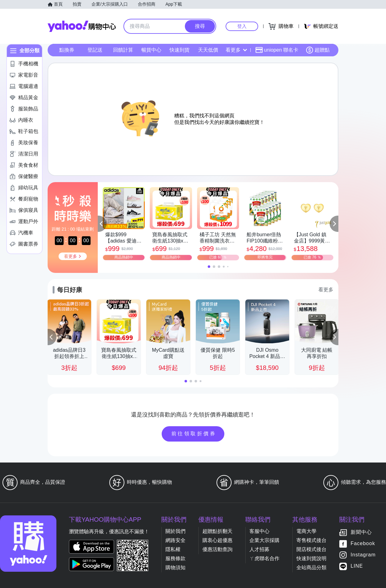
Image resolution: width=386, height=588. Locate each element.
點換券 (67, 50)
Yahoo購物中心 (82, 26)
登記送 (95, 50)
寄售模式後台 (311, 540)
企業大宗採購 (264, 540)
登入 (242, 26)
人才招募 (259, 549)
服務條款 (175, 558)
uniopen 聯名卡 (277, 50)
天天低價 (208, 50)
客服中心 (259, 531)
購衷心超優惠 (217, 540)
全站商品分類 (311, 568)
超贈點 (318, 50)
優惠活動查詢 (217, 549)
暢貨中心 (151, 50)
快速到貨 (180, 50)
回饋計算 (123, 50)
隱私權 (173, 549)
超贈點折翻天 (217, 531)
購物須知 (175, 568)
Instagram (363, 555)
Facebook (363, 544)
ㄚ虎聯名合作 (264, 558)
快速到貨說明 (311, 558)
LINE (357, 566)
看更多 (236, 50)
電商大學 (306, 531)
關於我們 (175, 531)
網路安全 (175, 540)
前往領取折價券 (194, 434)
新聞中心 (361, 532)
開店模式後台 (311, 549)
